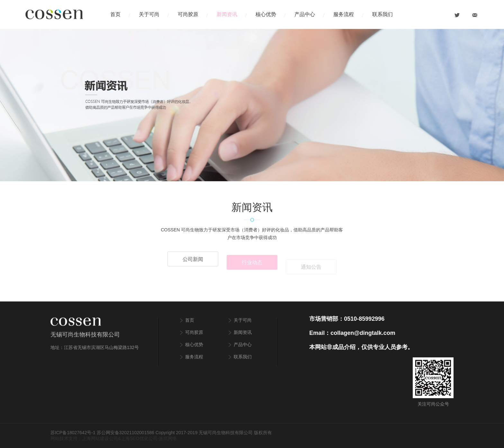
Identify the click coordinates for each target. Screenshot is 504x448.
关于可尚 (149, 14)
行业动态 (252, 264)
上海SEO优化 (135, 438)
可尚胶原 (188, 14)
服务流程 (344, 14)
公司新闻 (193, 260)
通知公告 (311, 269)
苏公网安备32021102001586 (126, 433)
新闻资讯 (227, 14)
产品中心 (305, 14)
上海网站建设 (95, 438)
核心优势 (266, 14)
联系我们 (382, 14)
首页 (115, 14)
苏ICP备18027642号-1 (73, 433)
